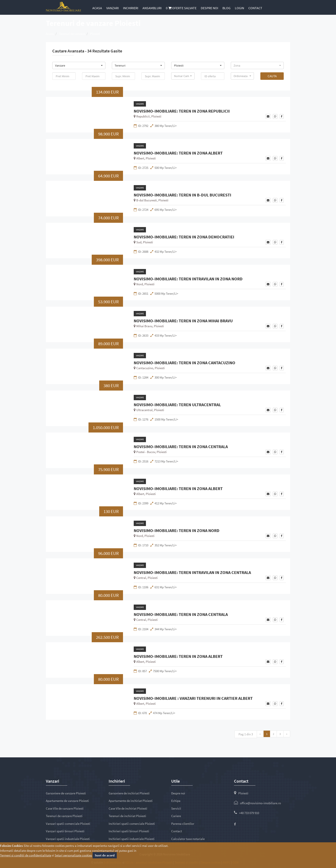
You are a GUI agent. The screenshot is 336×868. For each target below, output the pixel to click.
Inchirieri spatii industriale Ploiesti (132, 839)
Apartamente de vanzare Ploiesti (67, 801)
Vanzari (112, 8)
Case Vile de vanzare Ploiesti (65, 808)
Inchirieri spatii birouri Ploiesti (129, 831)
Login (239, 8)
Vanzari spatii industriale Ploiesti (68, 839)
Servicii (176, 808)
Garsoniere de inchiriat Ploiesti (129, 793)
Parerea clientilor (183, 824)
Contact (255, 8)
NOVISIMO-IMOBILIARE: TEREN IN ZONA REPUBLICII (182, 111)
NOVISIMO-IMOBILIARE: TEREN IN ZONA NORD (177, 531)
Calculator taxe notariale (188, 839)
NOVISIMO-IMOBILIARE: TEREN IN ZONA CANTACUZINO (184, 363)
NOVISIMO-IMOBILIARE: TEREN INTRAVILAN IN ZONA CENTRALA (192, 572)
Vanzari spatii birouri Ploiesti (65, 831)
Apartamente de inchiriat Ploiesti (131, 801)
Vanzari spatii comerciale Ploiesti (68, 824)
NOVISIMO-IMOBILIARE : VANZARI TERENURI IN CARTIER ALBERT (193, 698)
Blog (226, 8)
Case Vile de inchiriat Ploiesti (128, 808)
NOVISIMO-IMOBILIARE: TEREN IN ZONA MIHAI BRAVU (183, 321)
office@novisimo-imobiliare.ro (260, 803)
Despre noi (209, 8)
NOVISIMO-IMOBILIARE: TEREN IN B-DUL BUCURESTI (182, 195)
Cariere (176, 816)
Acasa (97, 8)
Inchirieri (131, 8)
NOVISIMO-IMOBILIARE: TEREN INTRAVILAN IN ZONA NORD (188, 279)
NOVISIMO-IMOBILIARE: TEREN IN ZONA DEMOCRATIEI (184, 237)
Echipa (176, 801)
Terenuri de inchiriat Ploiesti (127, 816)
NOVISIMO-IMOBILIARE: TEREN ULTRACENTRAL (177, 405)
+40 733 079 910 (249, 813)
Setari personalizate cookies (73, 855)
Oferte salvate (181, 8)
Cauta (272, 76)
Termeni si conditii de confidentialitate (26, 855)
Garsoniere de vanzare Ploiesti (66, 793)
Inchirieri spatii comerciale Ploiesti (132, 824)
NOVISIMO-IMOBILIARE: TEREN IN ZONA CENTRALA (181, 447)
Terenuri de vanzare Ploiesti (64, 816)
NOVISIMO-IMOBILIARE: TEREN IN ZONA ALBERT (178, 153)
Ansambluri (152, 8)
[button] (79, 65)
